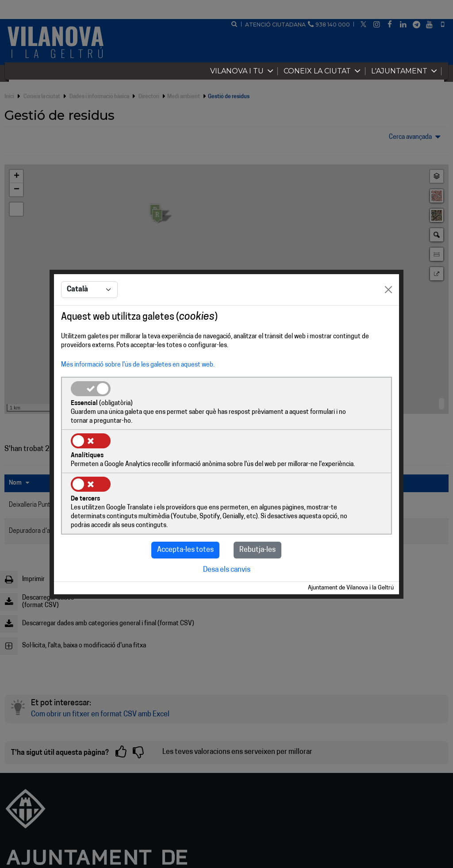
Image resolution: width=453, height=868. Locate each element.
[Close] (388, 313)
